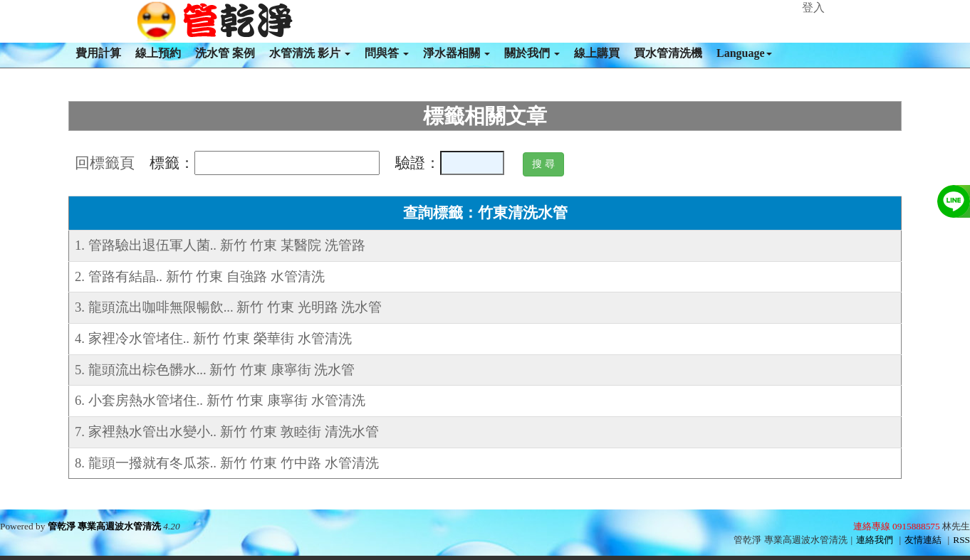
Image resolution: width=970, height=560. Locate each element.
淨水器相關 (457, 53)
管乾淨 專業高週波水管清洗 (104, 526)
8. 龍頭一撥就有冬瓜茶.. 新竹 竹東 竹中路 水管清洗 (227, 463)
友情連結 (923, 540)
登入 (813, 7)
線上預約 (158, 53)
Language (744, 53)
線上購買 (597, 53)
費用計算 (98, 53)
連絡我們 (875, 540)
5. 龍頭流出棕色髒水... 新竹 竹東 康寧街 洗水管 (215, 370)
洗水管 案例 (225, 53)
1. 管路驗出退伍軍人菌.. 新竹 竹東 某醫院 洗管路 (220, 245)
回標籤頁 (105, 163)
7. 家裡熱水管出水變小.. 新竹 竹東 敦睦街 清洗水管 (227, 432)
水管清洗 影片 (310, 53)
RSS (961, 540)
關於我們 (532, 53)
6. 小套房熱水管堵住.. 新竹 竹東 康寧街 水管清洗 (220, 400)
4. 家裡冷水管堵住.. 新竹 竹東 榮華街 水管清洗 (213, 338)
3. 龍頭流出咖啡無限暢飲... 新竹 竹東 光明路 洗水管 (228, 307)
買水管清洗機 (668, 53)
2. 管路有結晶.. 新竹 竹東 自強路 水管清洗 (200, 276)
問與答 (387, 53)
